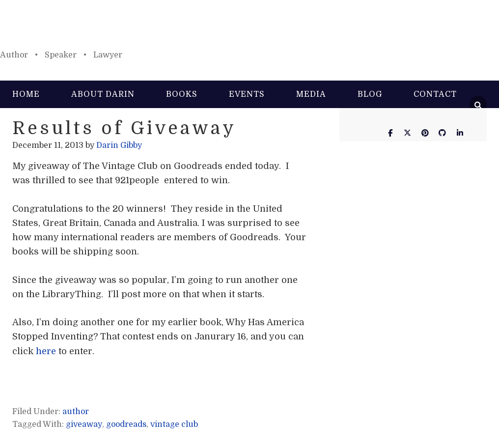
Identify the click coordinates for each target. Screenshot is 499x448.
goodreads (126, 424)
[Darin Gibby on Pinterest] (425, 133)
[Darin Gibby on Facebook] (390, 133)
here (46, 351)
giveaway (84, 424)
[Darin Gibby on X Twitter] (408, 133)
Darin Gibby (249, 29)
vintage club (174, 424)
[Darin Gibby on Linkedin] (460, 133)
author (76, 412)
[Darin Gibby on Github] (443, 133)
